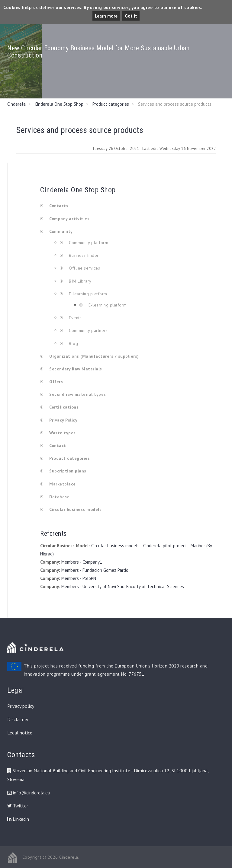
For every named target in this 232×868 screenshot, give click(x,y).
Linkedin (18, 819)
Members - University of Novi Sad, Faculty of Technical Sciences (123, 586)
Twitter (18, 806)
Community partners (88, 330)
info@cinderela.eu (32, 793)
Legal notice (20, 733)
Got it (131, 16)
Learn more (106, 16)
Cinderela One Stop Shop (59, 104)
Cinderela (16, 104)
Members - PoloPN (79, 578)
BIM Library (80, 281)
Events (75, 318)
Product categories (111, 104)
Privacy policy (21, 706)
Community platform (88, 243)
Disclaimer (18, 719)
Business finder (83, 255)
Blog (73, 343)
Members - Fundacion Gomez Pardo (95, 570)
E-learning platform (88, 294)
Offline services (84, 268)
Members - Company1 (82, 562)
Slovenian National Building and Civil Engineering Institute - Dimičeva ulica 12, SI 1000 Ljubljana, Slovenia (108, 775)
